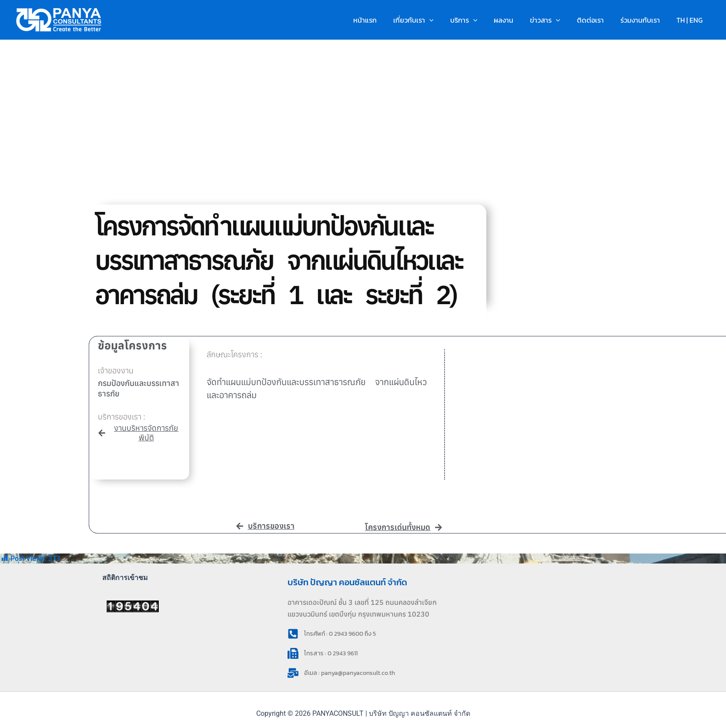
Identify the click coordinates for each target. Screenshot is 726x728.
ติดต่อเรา (597, 20)
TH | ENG (691, 20)
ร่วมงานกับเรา (644, 20)
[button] (446, 20)
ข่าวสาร (554, 20)
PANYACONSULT (151, 20)
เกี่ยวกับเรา (430, 20)
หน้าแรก (385, 20)
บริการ (478, 20)
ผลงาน (515, 20)
